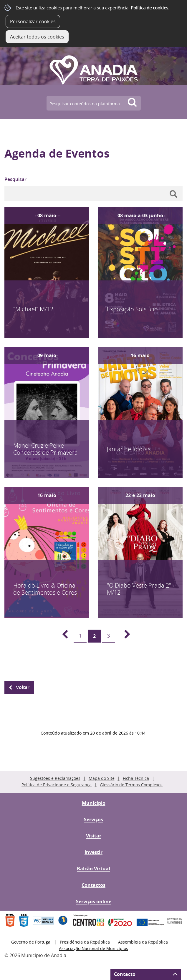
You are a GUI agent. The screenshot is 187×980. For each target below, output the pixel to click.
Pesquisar (15, 179)
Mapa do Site (102, 778)
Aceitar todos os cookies (37, 37)
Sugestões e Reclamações (55, 778)
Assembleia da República (143, 942)
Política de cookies (149, 8)
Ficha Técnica (136, 778)
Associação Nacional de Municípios (93, 948)
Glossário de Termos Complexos (131, 785)
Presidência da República (85, 942)
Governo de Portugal (31, 942)
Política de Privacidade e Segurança (57, 785)
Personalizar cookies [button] (33, 21)
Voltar (23, 687)
